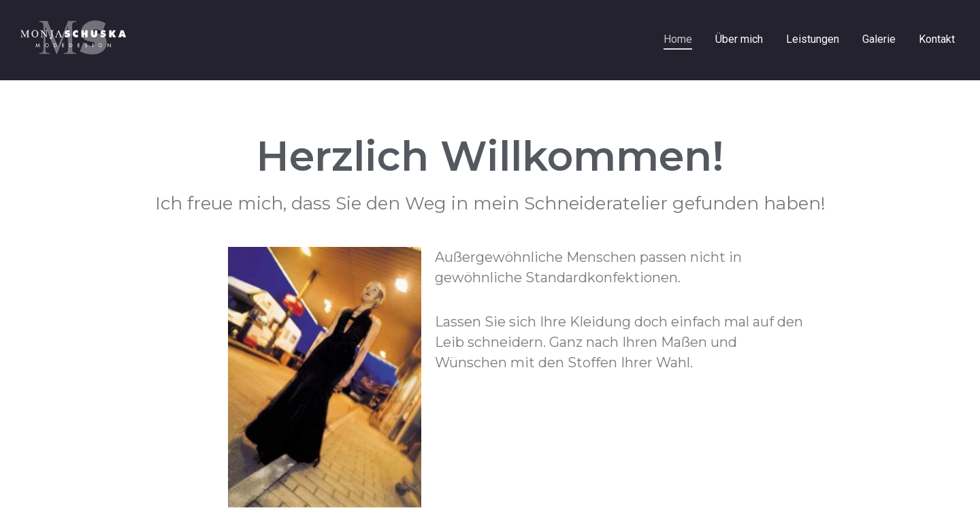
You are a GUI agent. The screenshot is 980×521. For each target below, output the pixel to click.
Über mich (739, 39)
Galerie (879, 39)
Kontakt (937, 39)
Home (678, 39)
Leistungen (813, 39)
